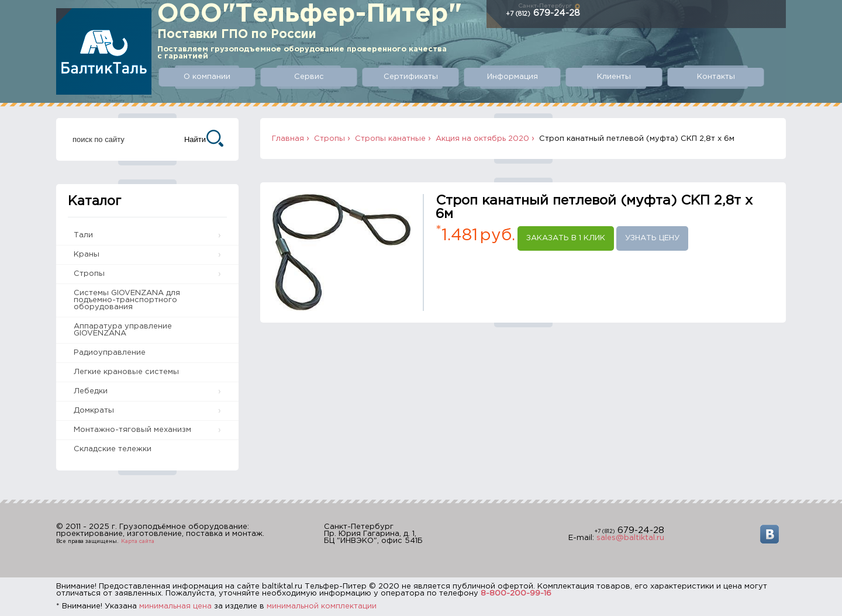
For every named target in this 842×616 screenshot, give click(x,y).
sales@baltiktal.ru (630, 538)
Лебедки (91, 391)
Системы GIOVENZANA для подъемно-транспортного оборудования (127, 300)
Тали (83, 235)
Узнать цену (652, 238)
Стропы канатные (390, 139)
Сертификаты (411, 77)
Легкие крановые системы (126, 372)
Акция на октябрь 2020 (482, 139)
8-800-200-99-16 (516, 593)
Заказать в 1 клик (566, 238)
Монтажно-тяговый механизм (132, 430)
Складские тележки (113, 449)
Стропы (89, 274)
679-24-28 (543, 13)
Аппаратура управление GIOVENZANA (123, 330)
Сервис (309, 77)
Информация (513, 77)
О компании (207, 77)
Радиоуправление (110, 353)
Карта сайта (138, 541)
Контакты (716, 77)
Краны (87, 255)
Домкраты (94, 411)
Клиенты (614, 77)
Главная (288, 139)
